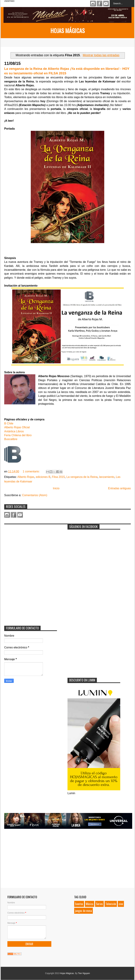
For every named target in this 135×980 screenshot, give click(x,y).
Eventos (79, 904)
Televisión (111, 904)
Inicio (56, 488)
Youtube (106, 4)
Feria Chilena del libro (18, 435)
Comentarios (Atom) (35, 495)
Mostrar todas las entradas (101, 55)
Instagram (93, 4)
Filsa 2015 (58, 477)
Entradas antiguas (119, 488)
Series (99, 904)
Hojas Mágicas (68, 31)
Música (90, 904)
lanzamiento (107, 477)
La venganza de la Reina (82, 477)
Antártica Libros (14, 431)
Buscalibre (11, 439)
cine (121, 904)
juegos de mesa (83, 911)
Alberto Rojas (26, 477)
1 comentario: (32, 471)
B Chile (9, 423)
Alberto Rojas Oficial (17, 427)
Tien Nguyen (84, 973)
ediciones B (43, 477)
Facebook (99, 4)
